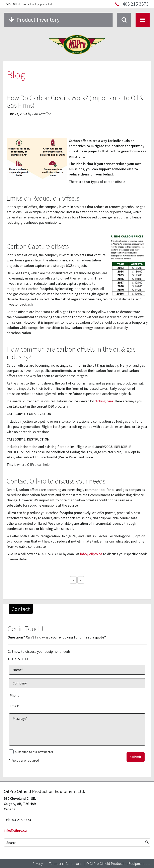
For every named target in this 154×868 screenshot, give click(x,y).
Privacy (38, 863)
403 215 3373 (136, 4)
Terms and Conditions (65, 863)
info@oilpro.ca (91, 554)
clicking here (104, 401)
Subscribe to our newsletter (34, 752)
